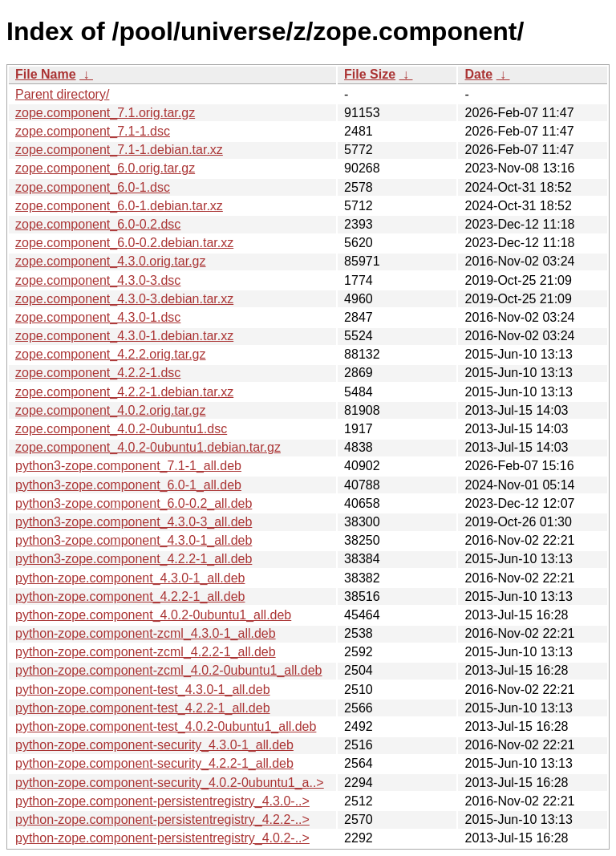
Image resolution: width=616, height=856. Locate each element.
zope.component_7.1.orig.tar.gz (105, 113)
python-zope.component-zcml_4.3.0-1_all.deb (146, 633)
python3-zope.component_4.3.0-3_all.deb (134, 522)
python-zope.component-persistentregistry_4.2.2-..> (162, 819)
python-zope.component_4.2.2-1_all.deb (130, 596)
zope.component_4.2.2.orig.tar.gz (111, 354)
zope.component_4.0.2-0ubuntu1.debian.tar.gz (148, 447)
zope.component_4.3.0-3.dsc (98, 280)
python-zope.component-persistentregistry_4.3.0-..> (162, 801)
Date (478, 74)
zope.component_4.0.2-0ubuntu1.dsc (121, 429)
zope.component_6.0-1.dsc (93, 187)
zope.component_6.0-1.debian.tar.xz (119, 206)
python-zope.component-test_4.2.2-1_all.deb (143, 708)
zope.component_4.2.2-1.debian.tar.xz (124, 392)
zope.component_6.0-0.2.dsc (98, 224)
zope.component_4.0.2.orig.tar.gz (111, 410)
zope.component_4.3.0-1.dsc (98, 317)
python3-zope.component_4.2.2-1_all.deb (134, 559)
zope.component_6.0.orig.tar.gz (105, 168)
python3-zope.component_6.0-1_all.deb (128, 485)
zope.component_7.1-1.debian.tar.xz (119, 150)
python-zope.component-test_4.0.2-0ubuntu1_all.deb (166, 726)
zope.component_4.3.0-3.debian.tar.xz (124, 299)
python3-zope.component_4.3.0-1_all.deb (134, 540)
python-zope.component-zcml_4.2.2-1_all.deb (146, 652)
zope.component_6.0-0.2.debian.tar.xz (124, 243)
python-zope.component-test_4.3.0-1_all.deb (143, 690)
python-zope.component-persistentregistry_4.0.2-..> (162, 838)
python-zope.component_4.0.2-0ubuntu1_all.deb (153, 615)
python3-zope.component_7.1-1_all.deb (128, 466)
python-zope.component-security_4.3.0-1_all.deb (154, 745)
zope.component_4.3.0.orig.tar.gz (111, 261)
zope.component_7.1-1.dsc (93, 131)
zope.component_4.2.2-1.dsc (98, 373)
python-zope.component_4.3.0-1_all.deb (130, 578)
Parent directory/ (62, 94)
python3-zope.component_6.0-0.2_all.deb (134, 503)
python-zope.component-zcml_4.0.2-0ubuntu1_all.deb (168, 670)
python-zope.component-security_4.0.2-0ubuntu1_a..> (170, 783)
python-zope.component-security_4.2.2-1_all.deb (154, 763)
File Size (370, 74)
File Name (46, 74)
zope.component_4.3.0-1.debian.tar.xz (124, 336)
